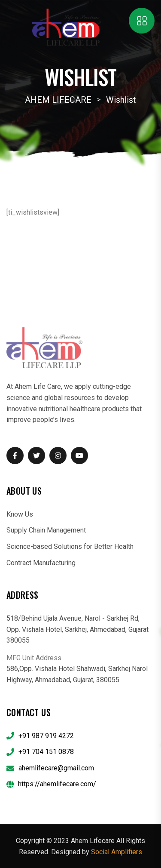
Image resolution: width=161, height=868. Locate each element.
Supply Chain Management (46, 530)
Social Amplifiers (117, 852)
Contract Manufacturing (41, 563)
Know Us (20, 514)
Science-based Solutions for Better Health (70, 546)
